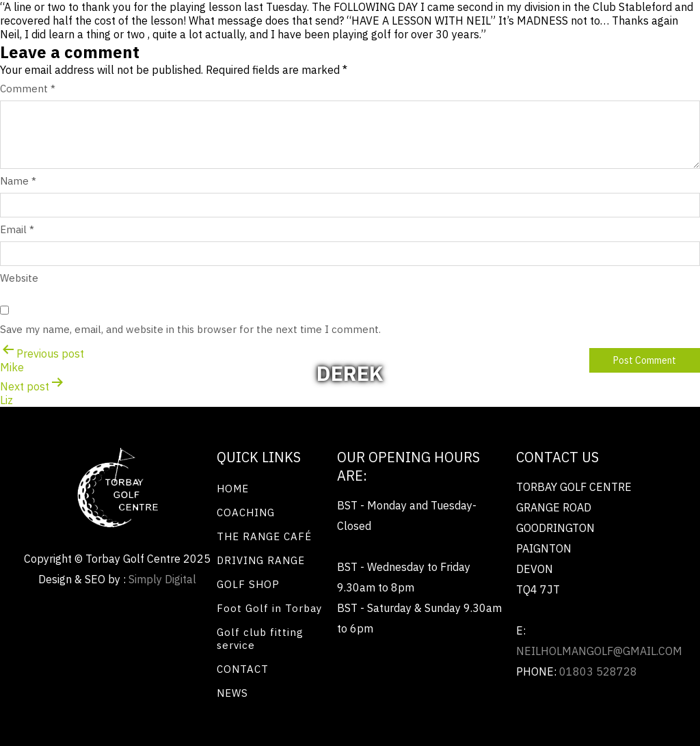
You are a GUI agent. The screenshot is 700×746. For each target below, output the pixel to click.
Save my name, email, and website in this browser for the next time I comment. (190, 329)
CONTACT (243, 669)
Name (18, 181)
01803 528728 (598, 671)
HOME (233, 489)
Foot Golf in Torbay (269, 608)
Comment (28, 89)
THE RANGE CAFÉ (264, 536)
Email (17, 229)
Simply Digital (162, 579)
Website (19, 278)
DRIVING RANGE (261, 560)
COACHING (246, 512)
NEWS (232, 693)
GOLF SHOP (248, 584)
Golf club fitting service (260, 639)
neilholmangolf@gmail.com (599, 651)
